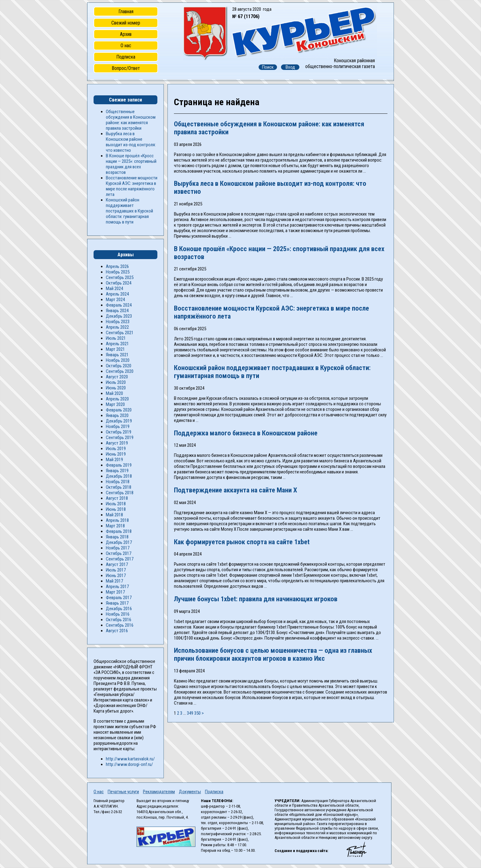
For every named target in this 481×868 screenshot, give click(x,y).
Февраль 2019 (119, 465)
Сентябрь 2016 (120, 625)
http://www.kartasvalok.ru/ (130, 759)
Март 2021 (115, 349)
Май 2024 (114, 289)
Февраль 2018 (119, 531)
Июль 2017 (116, 570)
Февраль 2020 (119, 410)
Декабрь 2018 (119, 476)
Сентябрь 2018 (120, 493)
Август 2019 (117, 443)
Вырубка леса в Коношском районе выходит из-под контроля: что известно (131, 142)
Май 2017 (114, 581)
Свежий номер (126, 23)
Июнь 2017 (116, 575)
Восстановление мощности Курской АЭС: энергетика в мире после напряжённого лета (132, 186)
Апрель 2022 (117, 327)
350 (197, 713)
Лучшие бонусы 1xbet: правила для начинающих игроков (256, 599)
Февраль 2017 (119, 598)
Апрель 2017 (117, 587)
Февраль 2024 (119, 305)
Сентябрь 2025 (120, 277)
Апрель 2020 (117, 399)
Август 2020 (117, 377)
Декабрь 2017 (119, 542)
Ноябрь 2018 (118, 482)
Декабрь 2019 (119, 421)
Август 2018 (117, 498)
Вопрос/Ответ (126, 68)
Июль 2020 (116, 382)
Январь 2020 (117, 415)
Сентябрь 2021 (120, 333)
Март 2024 (115, 300)
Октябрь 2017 (119, 553)
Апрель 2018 (117, 520)
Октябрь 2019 (119, 432)
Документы (190, 792)
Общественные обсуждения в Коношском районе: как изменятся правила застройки (131, 120)
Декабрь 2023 (119, 316)
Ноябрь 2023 (118, 322)
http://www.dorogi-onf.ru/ (129, 764)
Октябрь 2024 (119, 283)
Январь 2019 (117, 471)
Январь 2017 (117, 603)
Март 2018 (115, 526)
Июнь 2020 (116, 388)
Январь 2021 (117, 355)
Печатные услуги (123, 792)
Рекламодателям (159, 792)
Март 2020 (115, 404)
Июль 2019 (116, 449)
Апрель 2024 (117, 294)
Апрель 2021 (117, 344)
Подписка (126, 57)
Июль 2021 (116, 338)
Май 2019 (114, 460)
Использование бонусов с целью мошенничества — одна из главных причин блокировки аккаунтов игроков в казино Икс (273, 654)
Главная (126, 11)
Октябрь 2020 (119, 366)
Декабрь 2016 (119, 609)
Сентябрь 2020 (120, 371)
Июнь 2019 (116, 454)
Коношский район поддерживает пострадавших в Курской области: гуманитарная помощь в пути (129, 211)
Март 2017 (115, 592)
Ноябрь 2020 (118, 360)
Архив (126, 34)
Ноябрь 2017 (118, 548)
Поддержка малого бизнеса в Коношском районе (246, 433)
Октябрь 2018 (119, 487)
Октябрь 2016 (119, 620)
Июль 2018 (116, 504)
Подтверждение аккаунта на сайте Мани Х (236, 490)
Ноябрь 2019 (118, 426)
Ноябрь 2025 (118, 272)
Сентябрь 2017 (120, 559)
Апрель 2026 (117, 266)
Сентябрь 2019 (120, 438)
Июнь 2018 (116, 509)
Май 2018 (114, 515)
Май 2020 (114, 393)
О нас (126, 46)
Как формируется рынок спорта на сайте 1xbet (242, 542)
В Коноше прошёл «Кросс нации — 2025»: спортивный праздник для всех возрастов (131, 164)
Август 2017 (117, 564)
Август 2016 (117, 631)
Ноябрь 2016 (118, 614)
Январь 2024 (117, 311)
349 (190, 713)
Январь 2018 (117, 537)
